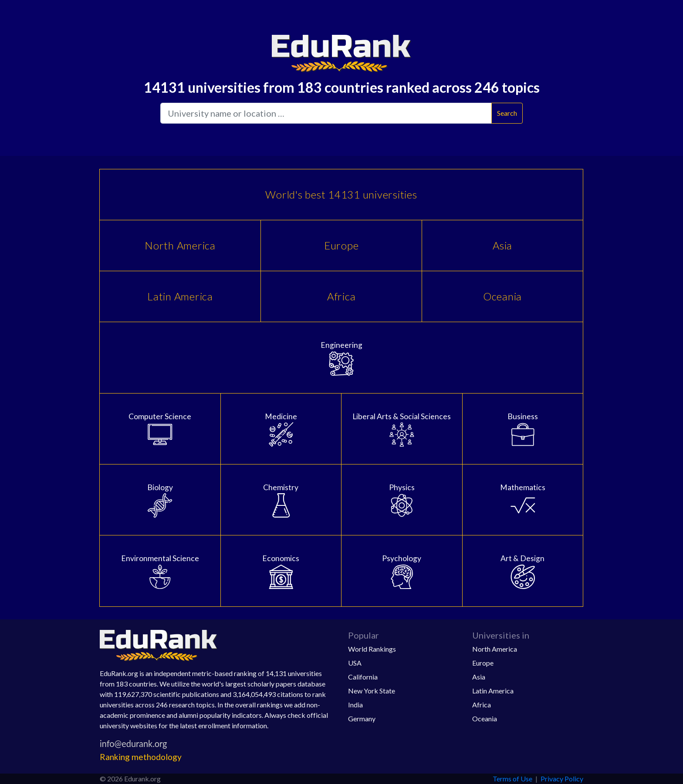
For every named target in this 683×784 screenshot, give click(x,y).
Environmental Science (160, 571)
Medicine (281, 429)
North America (180, 245)
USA (355, 663)
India (355, 705)
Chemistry (281, 500)
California (363, 677)
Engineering (341, 358)
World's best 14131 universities (341, 194)
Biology (160, 500)
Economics (281, 571)
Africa (341, 296)
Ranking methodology (141, 757)
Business (523, 429)
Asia (502, 245)
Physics (402, 500)
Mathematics (523, 500)
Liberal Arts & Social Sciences (402, 429)
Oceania (502, 296)
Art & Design (523, 571)
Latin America (180, 296)
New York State (372, 691)
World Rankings (372, 649)
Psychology (402, 571)
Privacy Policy (562, 779)
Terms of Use (512, 779)
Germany (362, 718)
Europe (341, 245)
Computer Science (160, 429)
